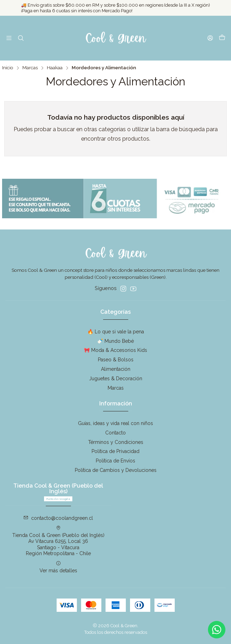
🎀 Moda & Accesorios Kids (115, 350)
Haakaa (55, 68)
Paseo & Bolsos (116, 360)
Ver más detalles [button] (58, 567)
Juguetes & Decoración (116, 378)
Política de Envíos (115, 461)
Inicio (8, 68)
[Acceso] (210, 38)
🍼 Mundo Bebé (115, 341)
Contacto (115, 433)
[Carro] (222, 38)
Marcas (30, 68)
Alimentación (116, 369)
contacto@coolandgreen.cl (58, 518)
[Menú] (9, 38)
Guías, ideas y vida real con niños (115, 423)
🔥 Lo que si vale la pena (116, 332)
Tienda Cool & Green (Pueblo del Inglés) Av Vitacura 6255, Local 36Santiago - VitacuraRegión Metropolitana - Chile (58, 541)
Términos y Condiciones (116, 442)
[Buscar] (20, 38)
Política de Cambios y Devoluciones (116, 470)
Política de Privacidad (115, 451)
